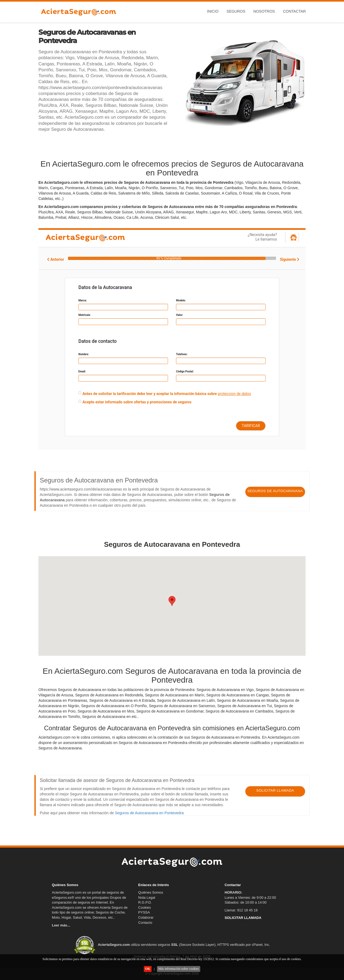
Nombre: (84, 354)
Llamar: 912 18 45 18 (241, 910)
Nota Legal (147, 898)
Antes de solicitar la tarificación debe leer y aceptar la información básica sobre (150, 394)
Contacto (145, 923)
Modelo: (181, 300)
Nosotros (264, 11)
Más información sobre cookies (179, 969)
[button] (172, 601)
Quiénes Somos (151, 892)
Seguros (236, 11)
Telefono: (182, 354)
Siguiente (290, 259)
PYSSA (144, 912)
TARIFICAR (251, 426)
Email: (82, 371)
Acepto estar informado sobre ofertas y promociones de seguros (137, 402)
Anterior (56, 259)
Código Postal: (185, 371)
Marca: (83, 300)
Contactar (294, 11)
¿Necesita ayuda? (248, 237)
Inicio (213, 11)
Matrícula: (85, 315)
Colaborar (146, 917)
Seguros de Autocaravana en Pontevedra (149, 813)
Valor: (180, 315)
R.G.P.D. (145, 902)
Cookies (144, 907)
